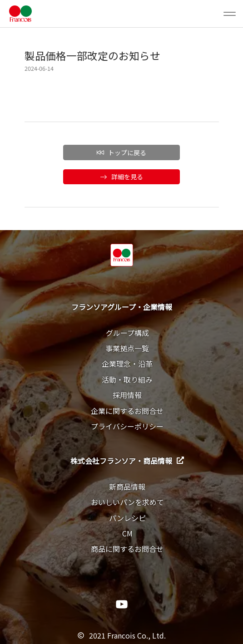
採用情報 (127, 395)
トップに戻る (121, 152)
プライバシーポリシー (127, 426)
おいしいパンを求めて (127, 502)
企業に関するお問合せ (127, 411)
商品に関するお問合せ (127, 549)
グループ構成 (127, 333)
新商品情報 (127, 487)
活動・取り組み (127, 379)
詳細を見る (121, 177)
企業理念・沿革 (127, 364)
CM (127, 533)
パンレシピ (127, 518)
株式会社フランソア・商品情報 (127, 461)
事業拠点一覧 (127, 348)
